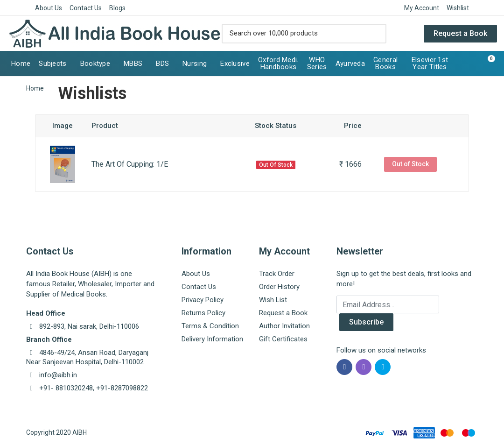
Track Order (277, 274)
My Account (422, 8)
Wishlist (458, 8)
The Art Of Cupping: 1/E (130, 164)
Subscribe (366, 322)
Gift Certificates (283, 339)
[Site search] (294, 34)
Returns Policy (203, 313)
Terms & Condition (210, 326)
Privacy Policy (203, 300)
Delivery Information (212, 339)
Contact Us (86, 8)
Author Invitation (284, 326)
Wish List (273, 300)
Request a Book (460, 33)
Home (35, 88)
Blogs (117, 8)
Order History (279, 287)
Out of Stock (410, 164)
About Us (49, 8)
